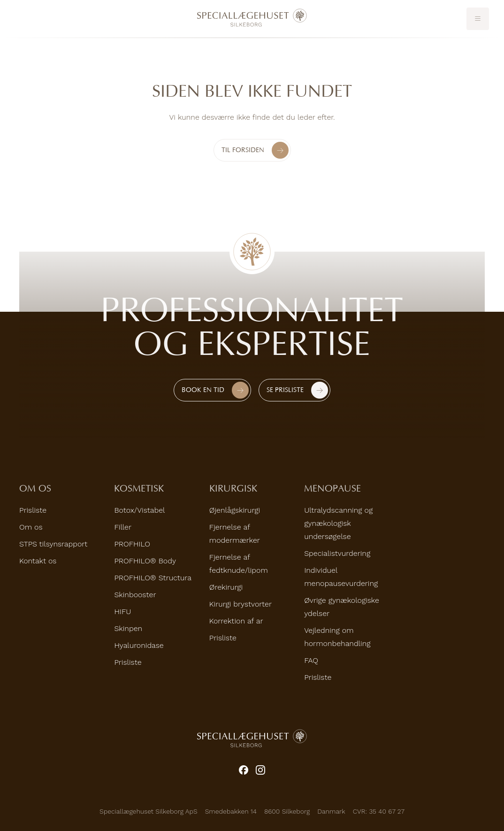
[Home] (252, 18)
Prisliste (33, 510)
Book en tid (203, 390)
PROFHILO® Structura (153, 578)
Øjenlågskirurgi (235, 510)
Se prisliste (285, 390)
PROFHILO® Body (145, 561)
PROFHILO (132, 544)
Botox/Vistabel (139, 510)
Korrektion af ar (236, 621)
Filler (123, 527)
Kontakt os (38, 561)
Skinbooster (135, 595)
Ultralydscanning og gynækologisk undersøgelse (338, 523)
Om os (31, 527)
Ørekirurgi (226, 587)
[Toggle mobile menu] (478, 19)
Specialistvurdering (337, 553)
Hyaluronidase (139, 645)
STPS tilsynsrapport (53, 544)
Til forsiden (255, 150)
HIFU (122, 612)
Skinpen (128, 628)
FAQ (311, 660)
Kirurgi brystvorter (241, 604)
